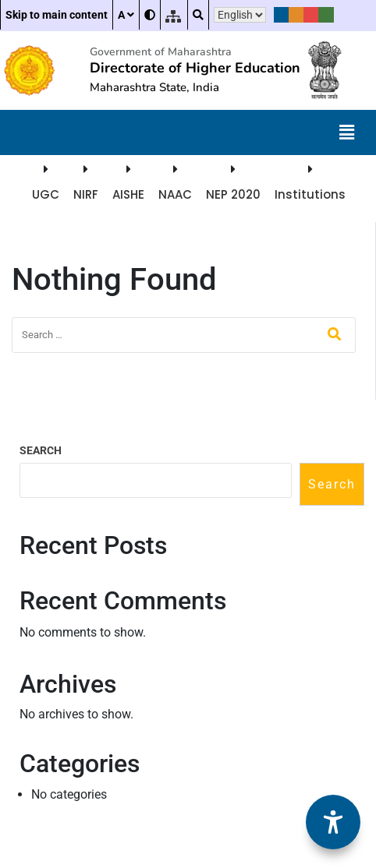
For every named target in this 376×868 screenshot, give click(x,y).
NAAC (175, 194)
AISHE (128, 194)
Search (41, 450)
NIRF (86, 194)
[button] (347, 132)
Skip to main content (57, 15)
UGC (46, 194)
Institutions (310, 194)
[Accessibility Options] (333, 822)
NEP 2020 (233, 194)
